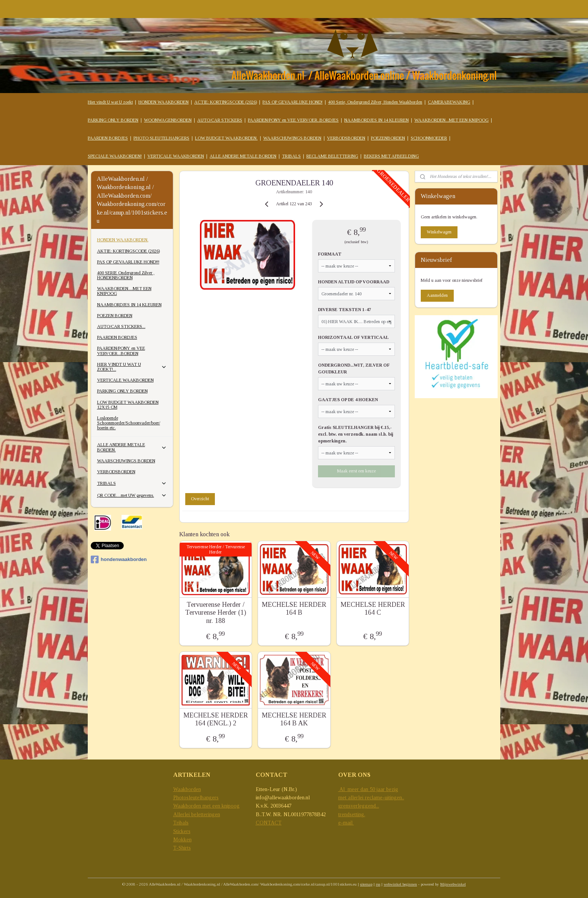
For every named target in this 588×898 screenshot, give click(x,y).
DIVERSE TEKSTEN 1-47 (344, 310)
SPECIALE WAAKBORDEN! (115, 156)
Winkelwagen (439, 232)
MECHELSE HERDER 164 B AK (294, 719)
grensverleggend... (359, 806)
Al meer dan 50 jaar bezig (368, 789)
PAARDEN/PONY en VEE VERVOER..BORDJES (293, 120)
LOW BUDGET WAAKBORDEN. (226, 138)
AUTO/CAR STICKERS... (121, 326)
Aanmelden (437, 295)
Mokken (182, 840)
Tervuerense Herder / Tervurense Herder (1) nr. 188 (215, 613)
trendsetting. (352, 815)
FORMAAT (330, 254)
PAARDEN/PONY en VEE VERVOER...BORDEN (121, 351)
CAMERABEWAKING (449, 102)
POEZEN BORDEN (115, 316)
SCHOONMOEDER (429, 138)
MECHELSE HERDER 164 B (294, 609)
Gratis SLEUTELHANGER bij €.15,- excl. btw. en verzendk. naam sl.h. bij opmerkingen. (355, 434)
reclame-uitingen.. (385, 798)
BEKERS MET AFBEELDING (391, 156)
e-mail (346, 823)
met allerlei (352, 798)
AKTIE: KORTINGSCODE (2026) (128, 251)
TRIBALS (291, 156)
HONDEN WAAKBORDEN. (123, 240)
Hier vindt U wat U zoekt (110, 102)
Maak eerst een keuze (356, 471)
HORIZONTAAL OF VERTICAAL (353, 337)
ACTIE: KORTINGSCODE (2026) (226, 102)
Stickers (182, 831)
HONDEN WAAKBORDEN (163, 102)
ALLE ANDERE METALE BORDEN (243, 156)
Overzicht (200, 499)
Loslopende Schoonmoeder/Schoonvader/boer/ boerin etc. (129, 423)
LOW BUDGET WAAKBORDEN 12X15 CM (128, 405)
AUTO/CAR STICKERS (220, 120)
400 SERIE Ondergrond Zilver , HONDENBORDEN (126, 275)
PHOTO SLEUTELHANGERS (161, 138)
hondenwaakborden (119, 560)
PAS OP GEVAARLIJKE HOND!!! (128, 262)
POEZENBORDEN (388, 138)
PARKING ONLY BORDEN (113, 120)
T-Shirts (182, 848)
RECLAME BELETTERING (332, 156)
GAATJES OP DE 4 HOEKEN (348, 400)
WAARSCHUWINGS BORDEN (292, 138)
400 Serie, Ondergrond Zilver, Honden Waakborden (375, 102)
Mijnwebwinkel (453, 884)
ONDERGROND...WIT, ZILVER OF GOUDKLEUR (354, 369)
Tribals (181, 823)
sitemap (366, 884)
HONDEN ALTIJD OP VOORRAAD (354, 282)
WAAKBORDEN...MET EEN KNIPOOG (451, 120)
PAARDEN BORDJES (108, 138)
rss (378, 884)
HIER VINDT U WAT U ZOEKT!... (132, 367)
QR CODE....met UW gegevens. (132, 495)
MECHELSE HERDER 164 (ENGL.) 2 (215, 719)
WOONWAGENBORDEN (168, 120)
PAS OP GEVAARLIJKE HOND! (292, 102)
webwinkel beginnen (400, 884)
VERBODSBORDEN (346, 138)
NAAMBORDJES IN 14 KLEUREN (376, 120)
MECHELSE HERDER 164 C (372, 609)
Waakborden (187, 789)
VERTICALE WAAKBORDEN (176, 156)
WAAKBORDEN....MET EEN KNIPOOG (124, 291)
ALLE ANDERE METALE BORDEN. (132, 447)
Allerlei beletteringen (197, 815)
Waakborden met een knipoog (206, 806)
